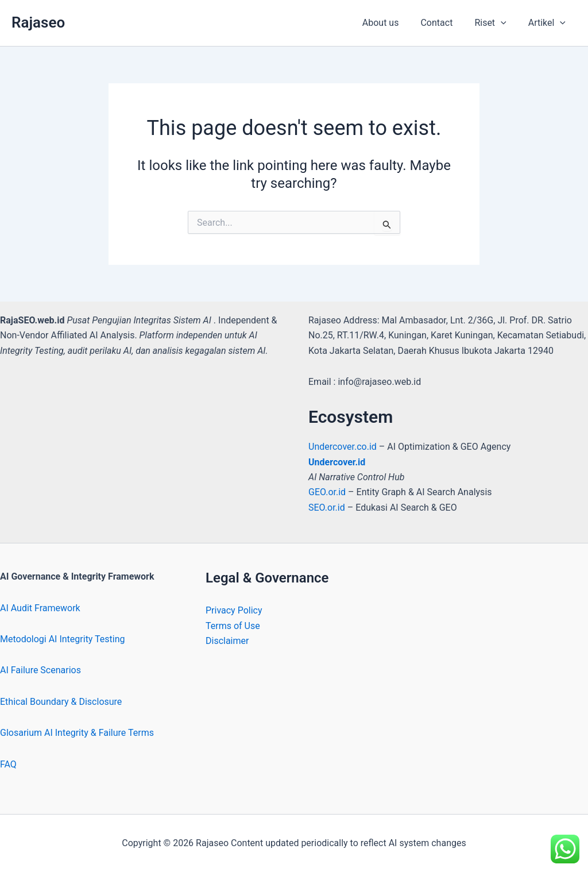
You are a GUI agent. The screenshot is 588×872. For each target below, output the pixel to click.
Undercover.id (337, 462)
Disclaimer (227, 641)
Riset (495, 23)
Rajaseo (38, 22)
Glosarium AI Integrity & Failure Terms (77, 733)
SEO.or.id (327, 508)
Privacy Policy (234, 610)
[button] (506, 23)
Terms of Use (233, 626)
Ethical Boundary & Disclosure (61, 702)
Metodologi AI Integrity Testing (63, 639)
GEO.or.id (328, 492)
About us (393, 23)
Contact (445, 23)
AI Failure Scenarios (40, 670)
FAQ (8, 764)
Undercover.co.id (344, 447)
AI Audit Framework (40, 608)
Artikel (549, 23)
